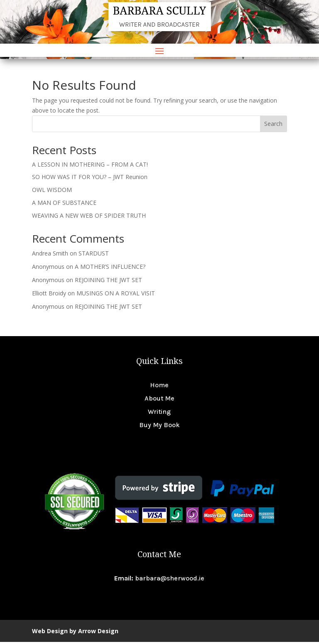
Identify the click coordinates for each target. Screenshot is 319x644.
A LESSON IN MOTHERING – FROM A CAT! (90, 166)
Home (159, 387)
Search (273, 126)
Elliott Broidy (49, 295)
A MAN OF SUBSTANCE (64, 205)
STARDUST (94, 255)
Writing (159, 414)
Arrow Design (98, 633)
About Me (159, 400)
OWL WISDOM (52, 192)
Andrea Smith (50, 255)
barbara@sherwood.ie (170, 580)
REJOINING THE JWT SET (108, 282)
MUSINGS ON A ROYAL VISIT (116, 295)
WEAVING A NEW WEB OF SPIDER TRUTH (89, 218)
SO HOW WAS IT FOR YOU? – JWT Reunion (90, 179)
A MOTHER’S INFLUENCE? (110, 269)
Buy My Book (159, 427)
